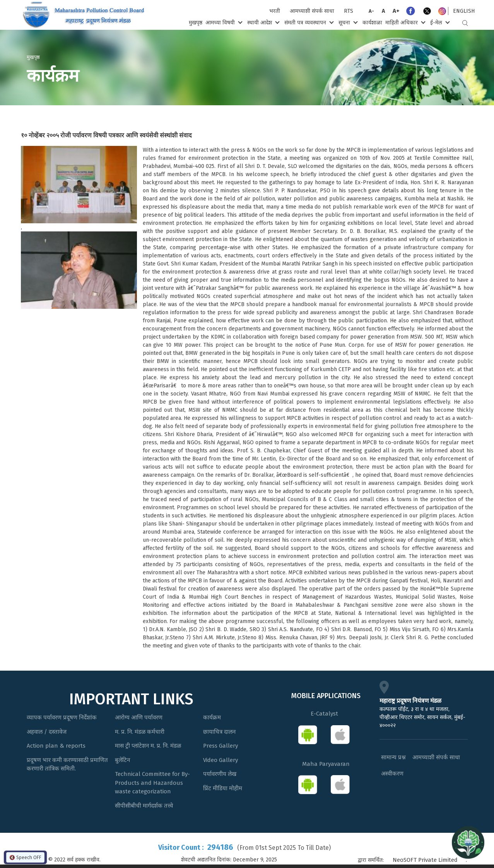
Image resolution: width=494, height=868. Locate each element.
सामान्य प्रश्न (393, 757)
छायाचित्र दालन (219, 732)
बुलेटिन (122, 760)
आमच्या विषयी (223, 22)
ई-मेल (439, 22)
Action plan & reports (56, 746)
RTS (349, 11)
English (464, 11)
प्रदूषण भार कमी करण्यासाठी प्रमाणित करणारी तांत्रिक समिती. (67, 764)
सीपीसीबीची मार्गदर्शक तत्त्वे (144, 806)
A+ (396, 11)
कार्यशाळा (372, 23)
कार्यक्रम (212, 717)
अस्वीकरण (392, 774)
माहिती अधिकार (404, 22)
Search (465, 23)
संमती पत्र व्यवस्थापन (308, 22)
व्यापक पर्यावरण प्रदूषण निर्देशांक (62, 717)
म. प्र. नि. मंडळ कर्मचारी (140, 732)
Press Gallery (221, 746)
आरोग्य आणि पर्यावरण (139, 717)
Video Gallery (221, 760)
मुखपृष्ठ (196, 23)
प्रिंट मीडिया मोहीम (223, 788)
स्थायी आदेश (262, 22)
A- (371, 11)
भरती (275, 11)
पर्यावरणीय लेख (220, 774)
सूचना (347, 22)
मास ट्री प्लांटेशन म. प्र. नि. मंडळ (148, 746)
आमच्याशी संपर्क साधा (312, 11)
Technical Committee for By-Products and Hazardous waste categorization (152, 783)
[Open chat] (468, 842)
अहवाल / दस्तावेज (47, 732)
